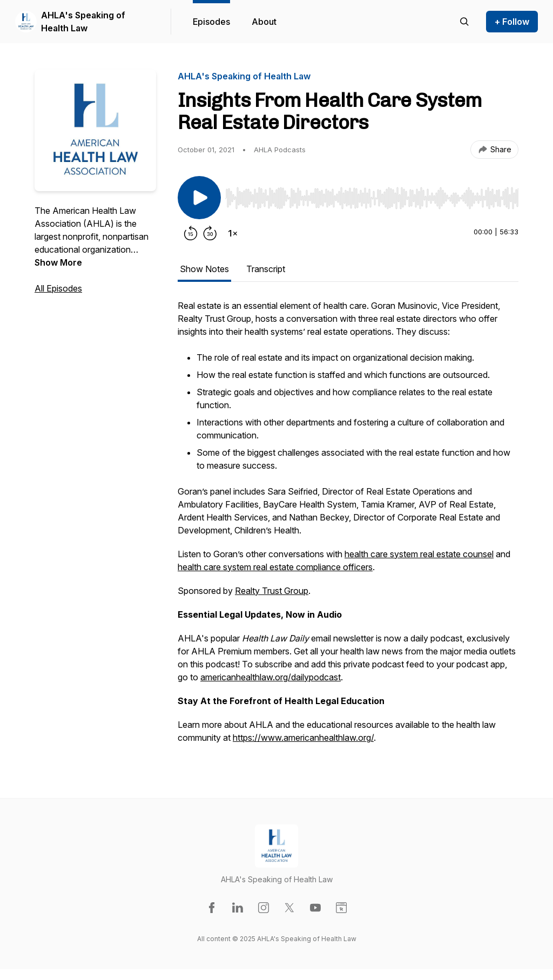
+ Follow (512, 22)
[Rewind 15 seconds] (191, 233)
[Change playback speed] (233, 233)
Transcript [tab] (266, 269)
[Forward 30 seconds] (210, 233)
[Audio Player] (372, 195)
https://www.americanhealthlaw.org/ (303, 738)
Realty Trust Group (272, 591)
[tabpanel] (348, 527)
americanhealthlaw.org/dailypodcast (271, 677)
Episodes (211, 22)
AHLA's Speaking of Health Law (83, 22)
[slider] (372, 198)
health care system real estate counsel (419, 554)
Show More (58, 262)
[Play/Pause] (199, 198)
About (264, 22)
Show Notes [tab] (204, 269)
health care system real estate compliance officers (275, 567)
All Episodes (58, 288)
